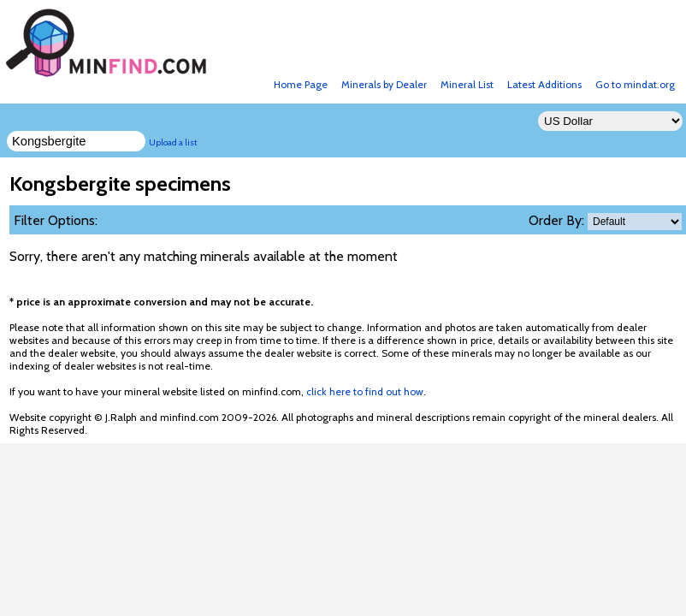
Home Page (301, 84)
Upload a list (173, 142)
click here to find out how (365, 391)
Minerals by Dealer (384, 84)
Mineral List (467, 84)
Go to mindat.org (635, 84)
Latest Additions (544, 84)
